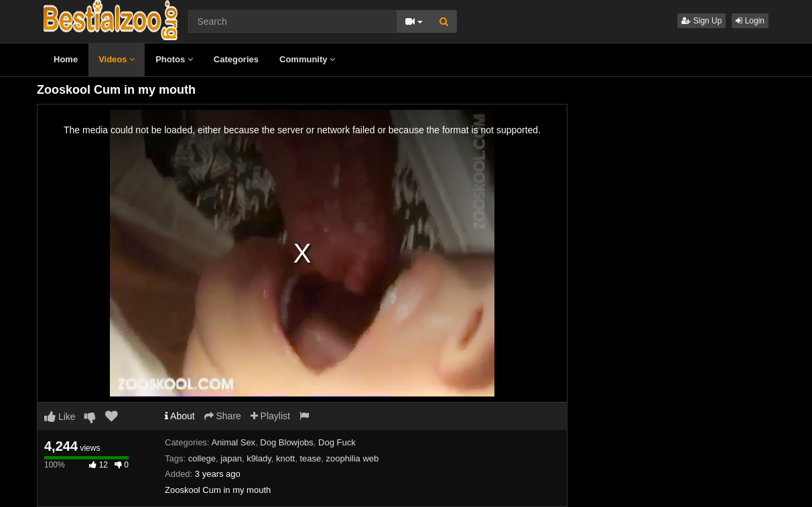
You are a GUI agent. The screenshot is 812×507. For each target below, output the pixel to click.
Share (223, 416)
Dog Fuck (337, 442)
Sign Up (701, 21)
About (180, 416)
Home (66, 59)
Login (750, 21)
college (202, 458)
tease (310, 458)
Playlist (270, 416)
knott (285, 458)
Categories (236, 59)
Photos (174, 59)
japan (231, 458)
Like (60, 417)
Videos (117, 59)
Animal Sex (233, 442)
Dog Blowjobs (287, 442)
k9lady (259, 458)
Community (307, 59)
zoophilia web (353, 458)
